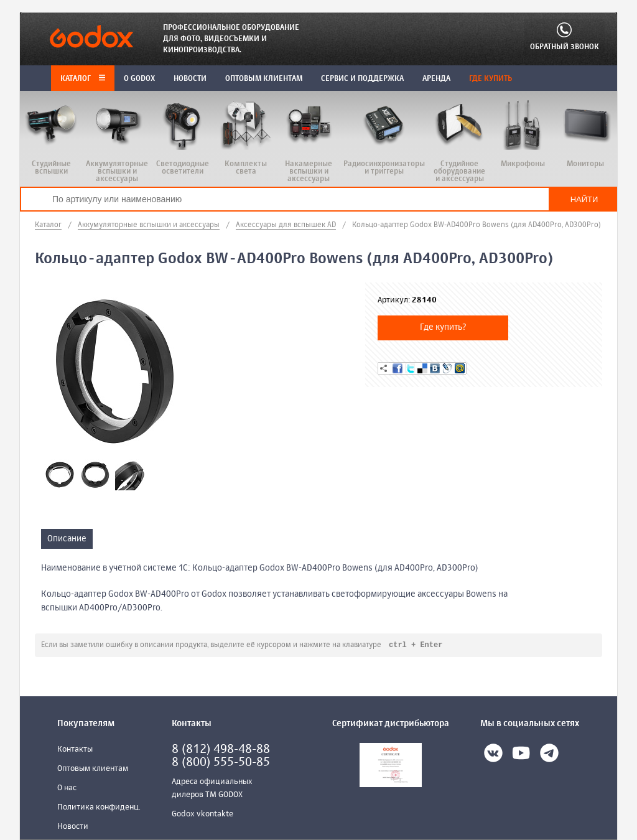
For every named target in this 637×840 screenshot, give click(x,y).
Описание (67, 539)
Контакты (75, 750)
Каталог (83, 79)
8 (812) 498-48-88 (221, 750)
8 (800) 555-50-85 (221, 763)
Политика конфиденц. (99, 808)
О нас (67, 789)
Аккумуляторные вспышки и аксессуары (149, 225)
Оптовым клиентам (93, 769)
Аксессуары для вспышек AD (286, 225)
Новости (73, 827)
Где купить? (443, 327)
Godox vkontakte (202, 815)
